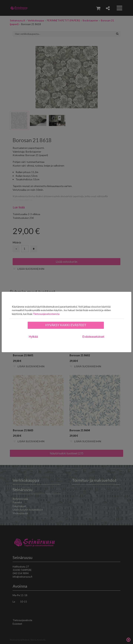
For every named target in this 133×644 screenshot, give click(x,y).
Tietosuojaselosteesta (46, 314)
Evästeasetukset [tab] (93, 337)
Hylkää (33, 337)
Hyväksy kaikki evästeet (66, 325)
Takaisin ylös (128, 639)
